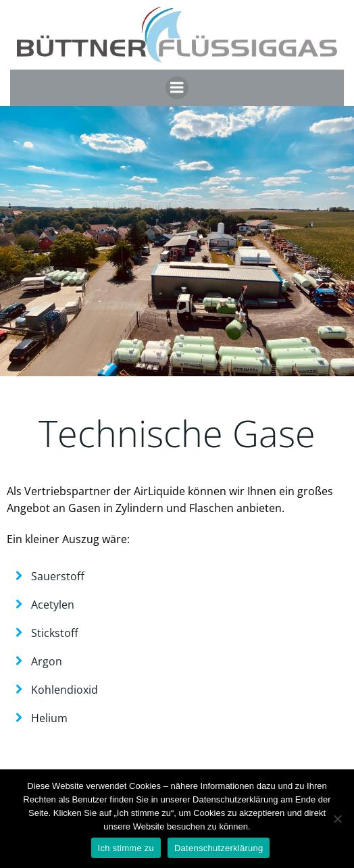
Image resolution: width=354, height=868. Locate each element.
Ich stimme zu (126, 848)
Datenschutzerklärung (219, 848)
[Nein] (337, 819)
